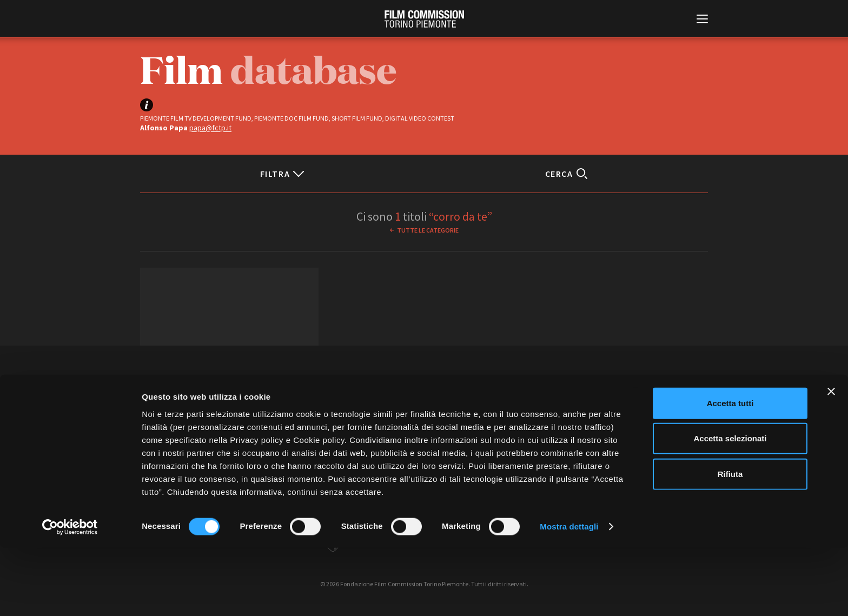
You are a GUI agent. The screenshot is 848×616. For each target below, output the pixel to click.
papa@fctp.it (210, 128)
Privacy (444, 430)
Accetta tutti (730, 471)
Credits (587, 430)
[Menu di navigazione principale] (702, 20)
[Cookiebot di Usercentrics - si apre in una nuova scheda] (70, 595)
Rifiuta (730, 542)
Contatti (409, 430)
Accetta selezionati (730, 506)
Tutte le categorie (428, 230)
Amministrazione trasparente (293, 430)
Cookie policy (488, 430)
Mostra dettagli (569, 595)
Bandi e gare (366, 430)
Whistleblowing (542, 430)
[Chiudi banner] (831, 459)
